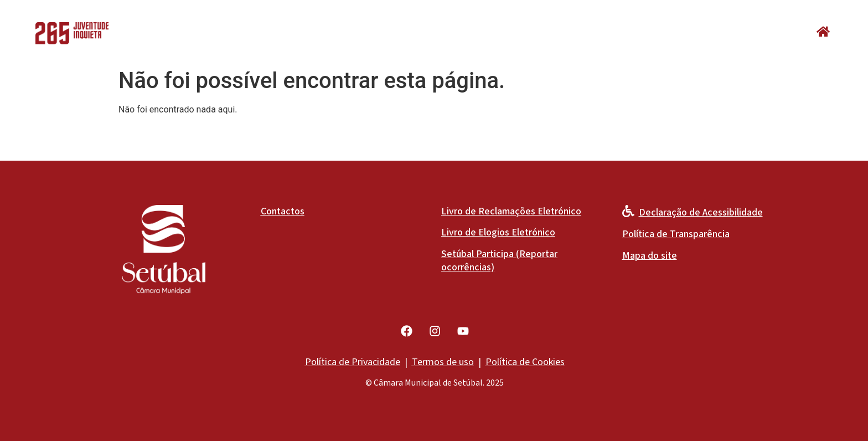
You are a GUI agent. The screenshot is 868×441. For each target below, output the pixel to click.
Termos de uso (443, 362)
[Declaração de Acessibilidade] (628, 211)
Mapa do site (650, 256)
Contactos (283, 211)
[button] (823, 32)
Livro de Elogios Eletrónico (498, 232)
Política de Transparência (676, 234)
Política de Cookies (525, 362)
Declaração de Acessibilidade (701, 212)
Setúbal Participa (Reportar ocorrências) (499, 261)
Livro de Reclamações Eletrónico (511, 211)
